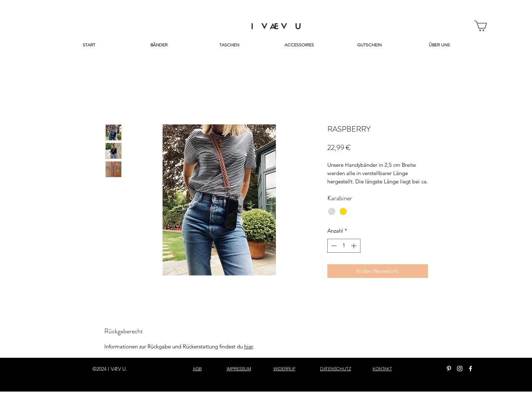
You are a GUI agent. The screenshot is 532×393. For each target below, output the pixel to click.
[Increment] (354, 246)
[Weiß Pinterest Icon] (449, 369)
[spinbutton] (344, 246)
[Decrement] (333, 246)
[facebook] (470, 369)
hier (249, 346)
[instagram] (460, 369)
